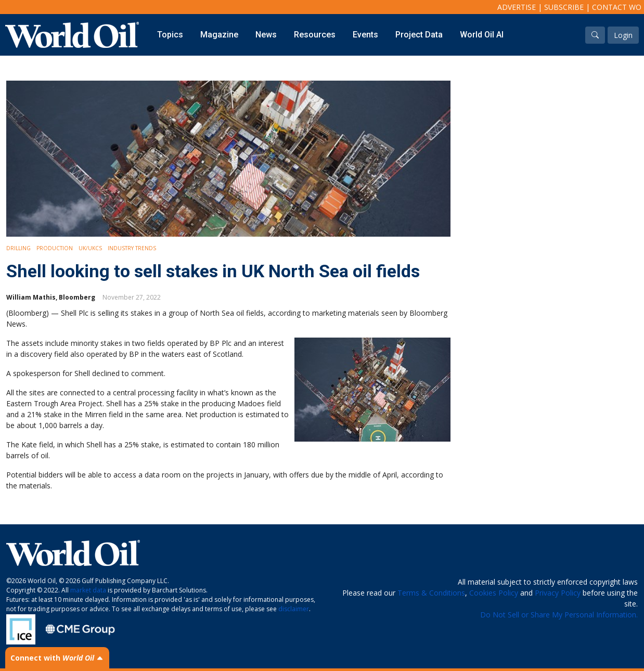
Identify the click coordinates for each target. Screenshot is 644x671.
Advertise (517, 7)
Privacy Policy (558, 593)
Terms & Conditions (431, 593)
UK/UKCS (90, 248)
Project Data (419, 35)
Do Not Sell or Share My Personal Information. (559, 615)
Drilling (18, 248)
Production (55, 248)
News (266, 35)
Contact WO (617, 7)
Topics (170, 35)
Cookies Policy (494, 593)
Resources (315, 35)
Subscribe (564, 7)
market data (88, 590)
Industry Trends (132, 248)
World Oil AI (482, 35)
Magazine (219, 35)
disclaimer (294, 609)
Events (365, 35)
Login (623, 35)
